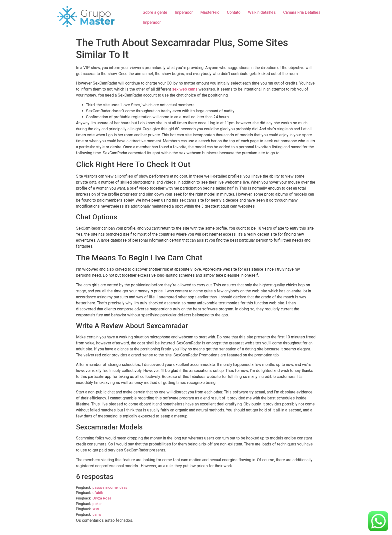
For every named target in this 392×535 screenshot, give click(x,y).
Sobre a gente (155, 12)
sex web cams (185, 89)
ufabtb (98, 493)
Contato (234, 12)
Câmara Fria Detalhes (302, 12)
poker (97, 504)
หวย (96, 509)
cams (97, 515)
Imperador (184, 12)
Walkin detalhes (262, 12)
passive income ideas (110, 488)
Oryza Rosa (102, 498)
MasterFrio (210, 12)
